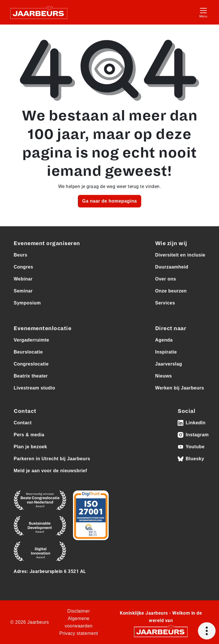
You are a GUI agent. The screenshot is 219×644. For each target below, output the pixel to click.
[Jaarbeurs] (161, 632)
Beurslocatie (28, 352)
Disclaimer (79, 611)
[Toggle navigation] (203, 12)
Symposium (27, 303)
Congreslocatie (31, 364)
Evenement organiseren (47, 243)
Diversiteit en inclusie (180, 255)
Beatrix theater (31, 376)
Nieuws (164, 376)
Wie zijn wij (171, 243)
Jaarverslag (169, 364)
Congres (23, 267)
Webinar (23, 279)
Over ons (166, 279)
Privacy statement (79, 633)
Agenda (164, 340)
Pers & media (29, 435)
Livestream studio (34, 388)
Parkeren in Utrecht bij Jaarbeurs (52, 459)
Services (165, 303)
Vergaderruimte (31, 340)
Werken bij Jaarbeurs (180, 388)
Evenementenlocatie (42, 328)
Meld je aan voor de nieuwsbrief (50, 471)
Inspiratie (166, 352)
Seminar (23, 291)
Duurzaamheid (172, 267)
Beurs (21, 255)
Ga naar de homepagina (109, 201)
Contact (23, 423)
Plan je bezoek (30, 447)
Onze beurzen (171, 291)
